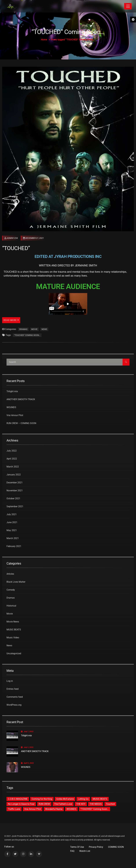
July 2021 (12, 514)
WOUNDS (11, 407)
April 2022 (12, 459)
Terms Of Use (77, 847)
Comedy (11, 590)
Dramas (23, 329)
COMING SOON (116, 847)
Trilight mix (12, 391)
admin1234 (11, 238)
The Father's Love (63, 804)
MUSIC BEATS (14, 630)
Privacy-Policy (96, 847)
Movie (34, 329)
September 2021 (15, 506)
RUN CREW (44, 804)
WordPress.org (14, 705)
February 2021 (14, 546)
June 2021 (12, 522)
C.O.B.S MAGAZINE (18, 799)
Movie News (13, 622)
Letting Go (83, 799)
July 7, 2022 (27, 732)
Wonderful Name (54, 809)
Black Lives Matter (16, 582)
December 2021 (15, 483)
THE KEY (81, 804)
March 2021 (13, 538)
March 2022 (13, 467)
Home (44, 40)
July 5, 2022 (27, 747)
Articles (10, 574)
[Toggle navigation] (128, 6)
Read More (11, 320)
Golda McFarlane (65, 799)
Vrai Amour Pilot (15, 415)
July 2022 (12, 451)
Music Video (13, 638)
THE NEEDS (96, 804)
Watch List (85, 851)
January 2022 (14, 475)
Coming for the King (42, 799)
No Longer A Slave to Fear (21, 804)
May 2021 (12, 530)
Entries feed (13, 689)
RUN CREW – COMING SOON (21, 423)
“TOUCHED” (16, 248)
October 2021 (13, 498)
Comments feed (15, 697)
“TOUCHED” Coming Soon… (27, 335)
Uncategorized (14, 653)
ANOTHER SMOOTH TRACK (21, 399)
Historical (11, 606)
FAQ (72, 851)
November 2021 (15, 491)
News (44, 329)
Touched (110, 804)
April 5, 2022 (27, 763)
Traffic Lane (14, 809)
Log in (10, 681)
